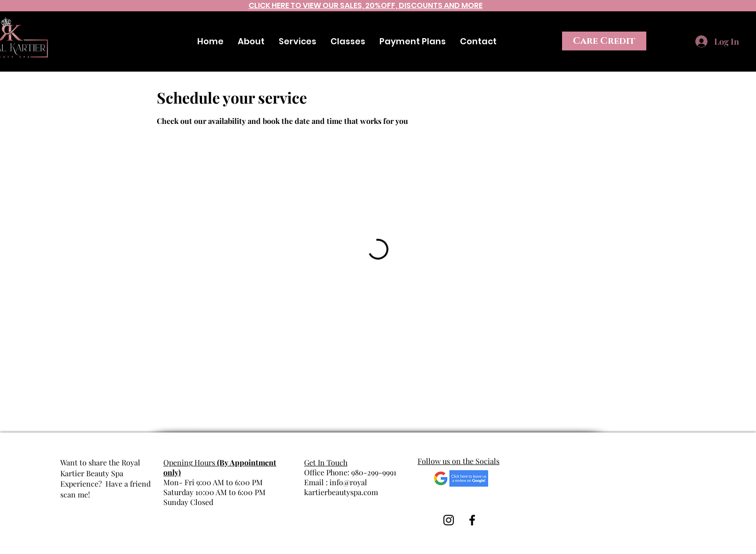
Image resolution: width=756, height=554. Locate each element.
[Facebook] (724, 22)
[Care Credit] (604, 41)
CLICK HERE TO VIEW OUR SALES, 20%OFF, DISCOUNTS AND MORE (366, 5)
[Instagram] (747, 22)
